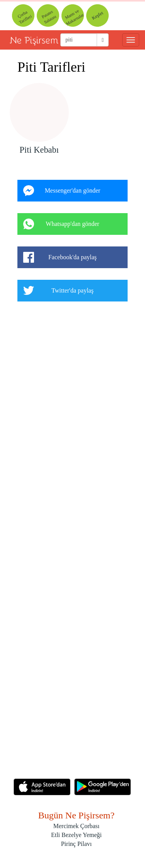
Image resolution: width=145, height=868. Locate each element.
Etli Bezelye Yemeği (76, 835)
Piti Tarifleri (51, 67)
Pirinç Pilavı (77, 844)
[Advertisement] (72, 543)
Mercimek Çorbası (77, 826)
